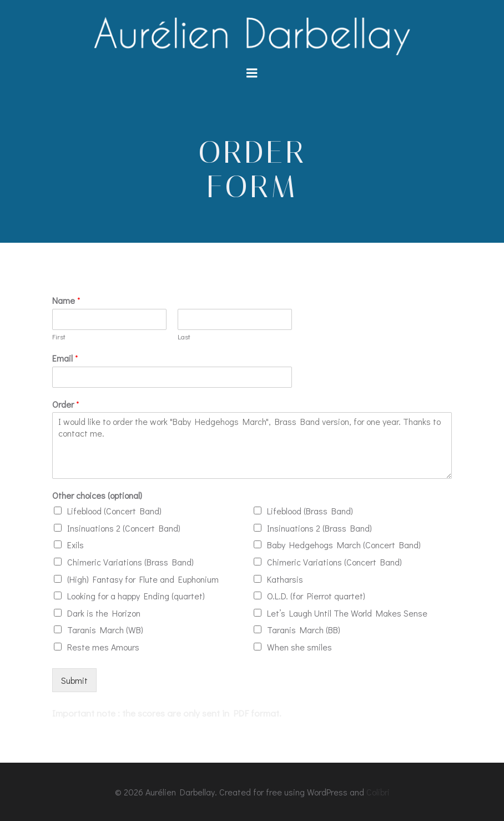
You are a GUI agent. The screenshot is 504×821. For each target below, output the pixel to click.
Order (66, 404)
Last (184, 337)
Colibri (378, 792)
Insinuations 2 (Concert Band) (124, 528)
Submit (74, 680)
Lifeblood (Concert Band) (114, 511)
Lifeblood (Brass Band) (310, 511)
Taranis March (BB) (304, 630)
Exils (75, 545)
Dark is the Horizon (104, 613)
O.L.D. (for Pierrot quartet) (316, 596)
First (59, 337)
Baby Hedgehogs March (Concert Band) (344, 545)
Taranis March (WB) (105, 630)
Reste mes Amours (103, 647)
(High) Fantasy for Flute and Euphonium (143, 579)
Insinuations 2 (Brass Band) (319, 528)
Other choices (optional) (97, 495)
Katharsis (285, 579)
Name (66, 301)
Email (65, 358)
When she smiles (299, 647)
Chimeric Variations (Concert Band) (334, 562)
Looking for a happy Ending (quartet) (136, 596)
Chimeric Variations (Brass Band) (130, 562)
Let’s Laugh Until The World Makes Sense (347, 613)
